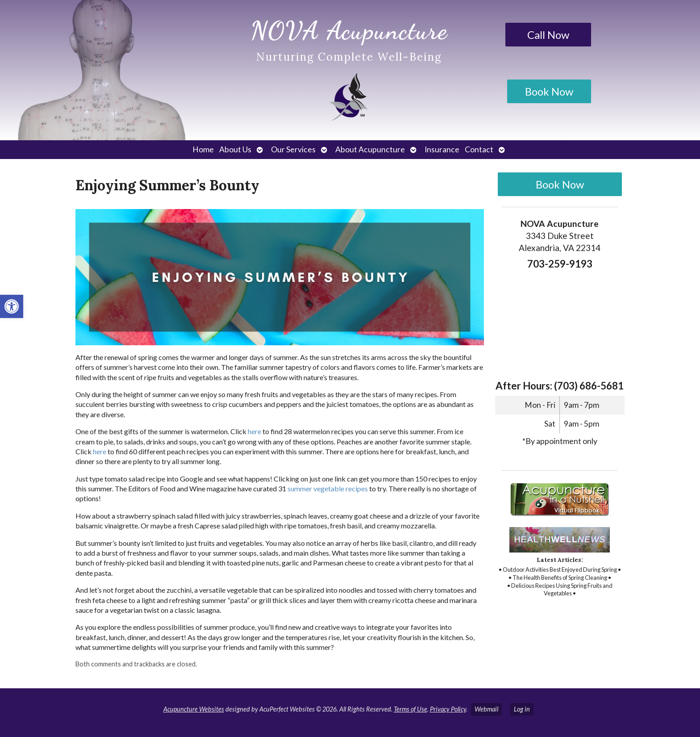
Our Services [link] (293, 149)
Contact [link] (479, 149)
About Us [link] (235, 149)
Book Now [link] (549, 91)
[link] (12, 306)
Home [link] (203, 149)
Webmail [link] (486, 709)
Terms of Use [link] (410, 709)
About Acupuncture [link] (370, 149)
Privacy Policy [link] (448, 709)
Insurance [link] (442, 149)
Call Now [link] (548, 35)
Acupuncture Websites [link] (194, 709)
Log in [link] (522, 709)
